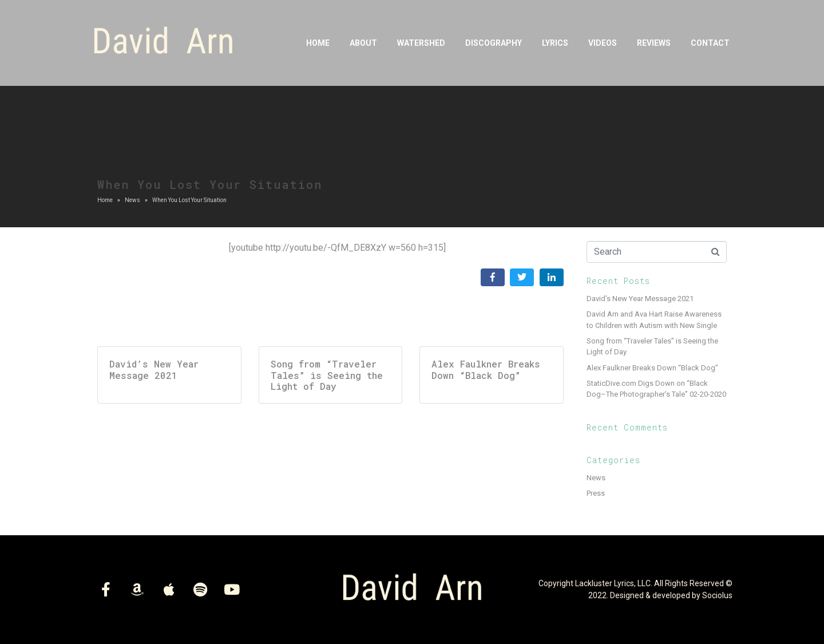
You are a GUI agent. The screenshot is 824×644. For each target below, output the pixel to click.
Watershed (421, 43)
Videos (603, 43)
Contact (710, 43)
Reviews (654, 43)
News (596, 478)
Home (318, 43)
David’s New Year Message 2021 (640, 299)
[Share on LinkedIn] (552, 277)
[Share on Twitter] (522, 277)
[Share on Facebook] (493, 277)
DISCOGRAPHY (494, 43)
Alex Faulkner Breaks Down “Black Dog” (652, 368)
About (363, 43)
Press (596, 493)
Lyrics (555, 43)
